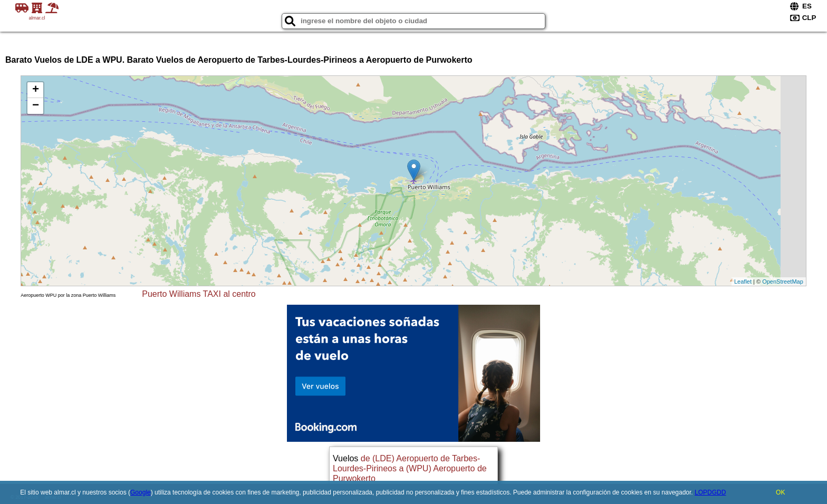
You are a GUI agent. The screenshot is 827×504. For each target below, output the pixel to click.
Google (141, 492)
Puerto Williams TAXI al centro (199, 294)
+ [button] (36, 90)
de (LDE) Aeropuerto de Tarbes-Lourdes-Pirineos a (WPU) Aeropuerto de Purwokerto (410, 468)
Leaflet (743, 282)
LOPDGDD (710, 492)
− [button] (36, 106)
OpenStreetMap (783, 282)
